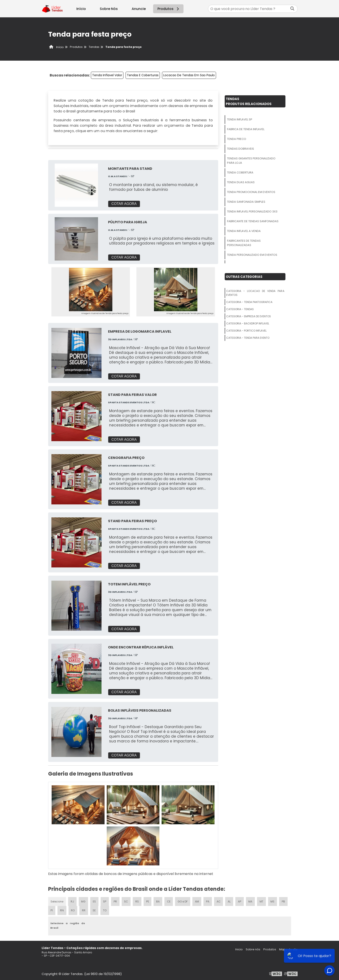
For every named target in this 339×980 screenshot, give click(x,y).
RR (84, 910)
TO (105, 910)
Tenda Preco (237, 139)
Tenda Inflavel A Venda (244, 231)
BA (158, 901)
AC (219, 901)
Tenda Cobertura (240, 173)
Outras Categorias (244, 277)
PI (52, 910)
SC (126, 901)
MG (84, 901)
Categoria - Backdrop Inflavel (248, 323)
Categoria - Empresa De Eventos (249, 316)
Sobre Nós (109, 9)
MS (273, 901)
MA (251, 901)
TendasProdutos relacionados (249, 101)
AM (198, 901)
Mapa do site (288, 949)
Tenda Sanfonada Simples (246, 202)
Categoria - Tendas (240, 309)
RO (73, 910)
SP (105, 901)
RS (138, 901)
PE (148, 901)
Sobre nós (253, 949)
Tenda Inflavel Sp (240, 119)
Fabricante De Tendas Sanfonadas (253, 221)
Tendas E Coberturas (143, 75)
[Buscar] (292, 9)
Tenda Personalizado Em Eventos (252, 255)
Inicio (239, 949)
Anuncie (139, 9)
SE (94, 910)
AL (230, 901)
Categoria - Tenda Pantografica (249, 302)
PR (116, 901)
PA (208, 901)
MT (262, 901)
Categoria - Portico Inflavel (246, 331)
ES (95, 901)
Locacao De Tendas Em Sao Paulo (189, 75)
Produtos (169, 9)
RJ (73, 901)
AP (240, 901)
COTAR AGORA (124, 204)
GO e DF (183, 901)
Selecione (57, 901)
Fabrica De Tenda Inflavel (246, 129)
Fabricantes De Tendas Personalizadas (244, 243)
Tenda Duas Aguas (241, 182)
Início (81, 9)
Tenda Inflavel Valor (107, 75)
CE (169, 901)
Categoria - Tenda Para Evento (248, 338)
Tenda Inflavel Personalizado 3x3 (252, 211)
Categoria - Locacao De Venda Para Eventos (255, 293)
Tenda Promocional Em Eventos (251, 192)
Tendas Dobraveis (241, 149)
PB (284, 901)
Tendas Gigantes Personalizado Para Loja (251, 161)
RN (62, 910)
